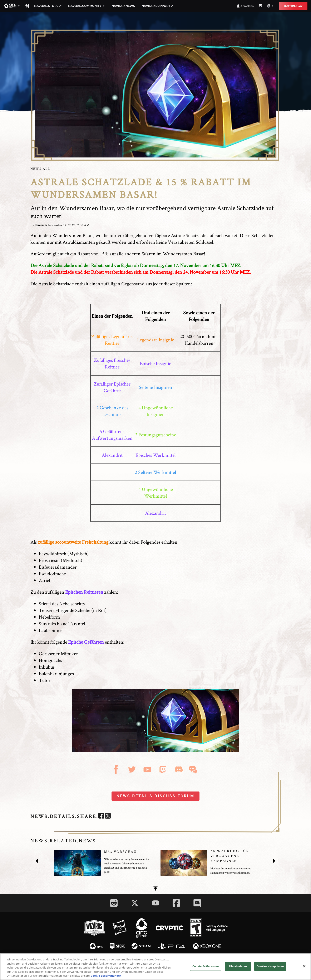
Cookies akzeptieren (270, 966)
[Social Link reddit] (114, 903)
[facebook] (101, 816)
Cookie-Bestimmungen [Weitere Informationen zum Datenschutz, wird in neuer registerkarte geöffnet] (106, 976)
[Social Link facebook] (176, 903)
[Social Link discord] (197, 903)
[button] (12, 6)
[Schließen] (304, 966)
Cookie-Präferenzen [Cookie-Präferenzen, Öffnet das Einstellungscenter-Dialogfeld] (206, 966)
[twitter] (108, 816)
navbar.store (48, 6)
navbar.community (87, 6)
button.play (293, 6)
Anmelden (245, 6)
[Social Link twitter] (135, 903)
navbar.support (157, 6)
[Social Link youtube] (155, 903)
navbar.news (123, 6)
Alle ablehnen (238, 966)
